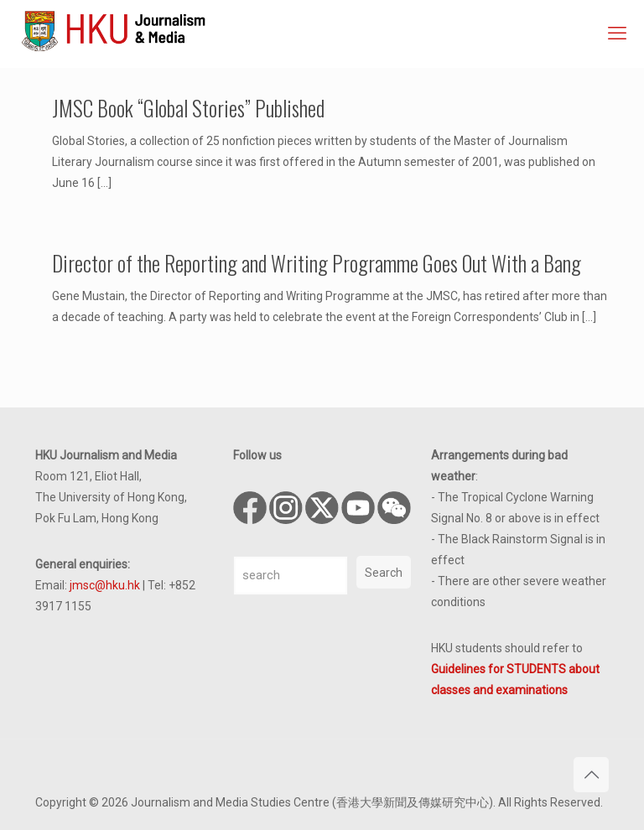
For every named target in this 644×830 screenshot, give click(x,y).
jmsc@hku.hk (105, 585)
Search (384, 573)
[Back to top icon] (591, 775)
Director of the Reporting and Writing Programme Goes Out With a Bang (317, 263)
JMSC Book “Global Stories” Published (188, 108)
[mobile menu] (617, 34)
